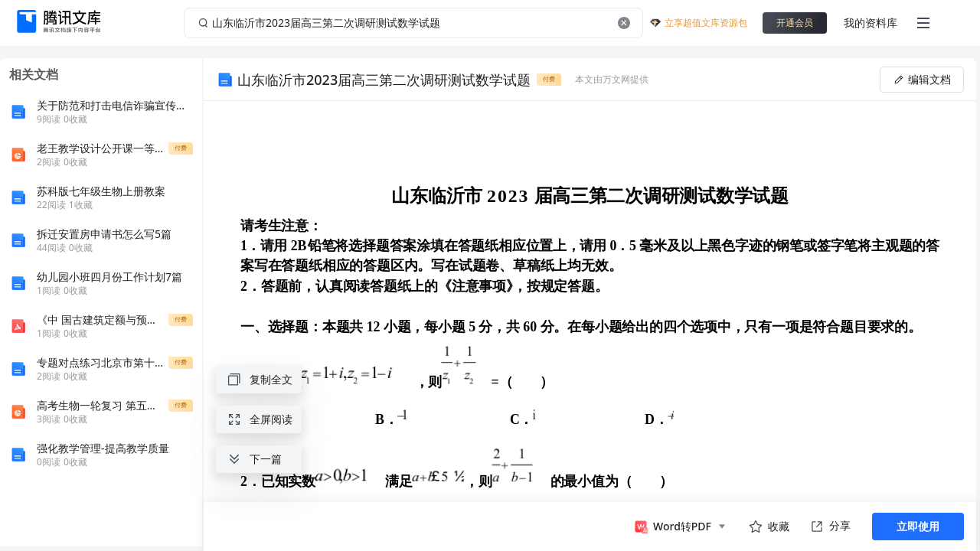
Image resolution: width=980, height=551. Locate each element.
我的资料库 (871, 23)
